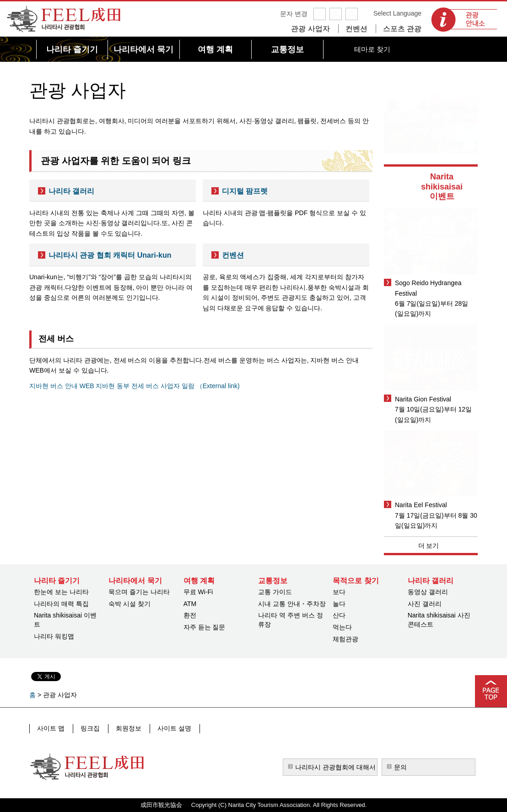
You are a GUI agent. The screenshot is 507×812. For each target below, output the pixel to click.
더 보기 (429, 546)
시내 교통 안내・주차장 (292, 604)
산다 (339, 615)
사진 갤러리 (425, 604)
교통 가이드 (275, 592)
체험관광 (345, 639)
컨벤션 (356, 29)
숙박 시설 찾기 (129, 604)
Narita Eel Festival (421, 505)
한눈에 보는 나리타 (61, 592)
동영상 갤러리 (428, 592)
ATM (190, 604)
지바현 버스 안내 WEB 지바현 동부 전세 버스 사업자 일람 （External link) (135, 386)
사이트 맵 (51, 728)
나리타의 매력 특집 (61, 604)
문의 (400, 767)
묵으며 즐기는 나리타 (139, 592)
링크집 (89, 728)
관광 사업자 (310, 29)
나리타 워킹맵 (54, 636)
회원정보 (127, 728)
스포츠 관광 (402, 29)
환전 (190, 615)
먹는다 (342, 627)
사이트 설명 (172, 728)
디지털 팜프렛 (245, 191)
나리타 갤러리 (71, 191)
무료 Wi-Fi (198, 592)
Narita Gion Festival (423, 399)
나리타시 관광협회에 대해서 (335, 767)
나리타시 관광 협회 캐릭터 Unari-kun (110, 255)
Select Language (397, 13)
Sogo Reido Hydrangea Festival (428, 288)
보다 (339, 592)
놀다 (339, 604)
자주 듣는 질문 (205, 627)
